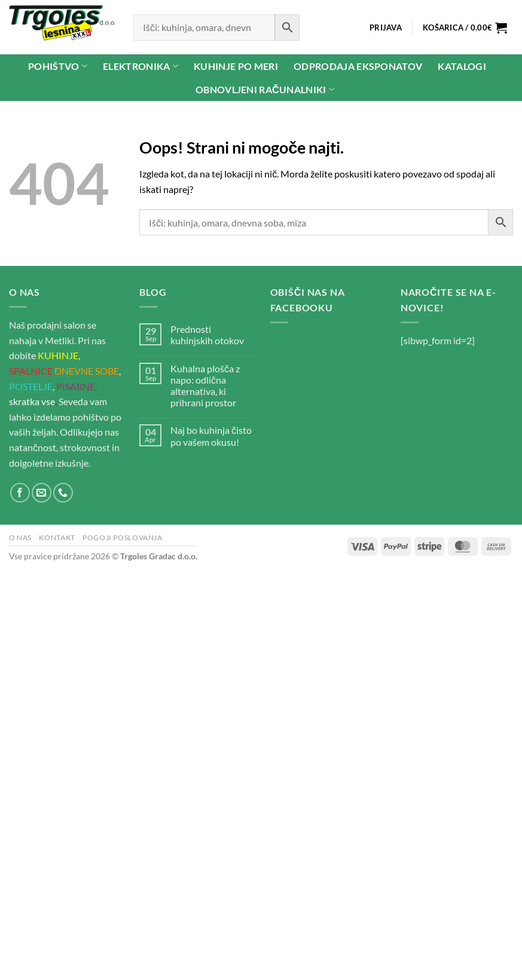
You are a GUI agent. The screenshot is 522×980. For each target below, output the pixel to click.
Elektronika (141, 66)
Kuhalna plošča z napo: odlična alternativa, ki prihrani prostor (205, 386)
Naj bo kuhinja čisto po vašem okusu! (211, 436)
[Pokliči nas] (63, 493)
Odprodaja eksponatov (358, 66)
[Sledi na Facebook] (20, 493)
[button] (385, 27)
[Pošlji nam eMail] (42, 493)
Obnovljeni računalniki (265, 90)
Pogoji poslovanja (122, 538)
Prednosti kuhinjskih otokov (207, 335)
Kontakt (57, 538)
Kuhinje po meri (236, 66)
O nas (20, 538)
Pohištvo (58, 66)
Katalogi (462, 66)
